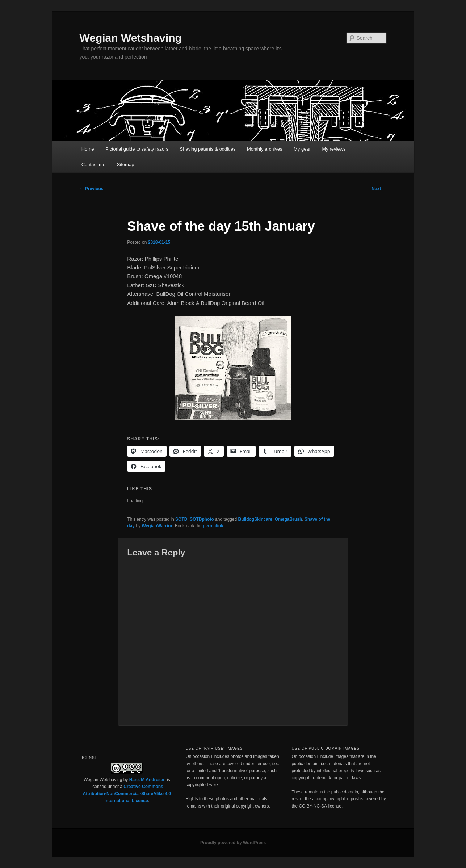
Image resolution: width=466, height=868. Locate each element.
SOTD (181, 519)
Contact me (93, 165)
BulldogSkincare (255, 519)
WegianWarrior (157, 526)
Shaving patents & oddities (208, 149)
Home (88, 149)
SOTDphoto (202, 519)
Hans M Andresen (148, 780)
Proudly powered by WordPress (233, 843)
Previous (92, 189)
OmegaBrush (288, 519)
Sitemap (126, 165)
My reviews (334, 149)
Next (379, 189)
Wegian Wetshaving (131, 38)
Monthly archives (265, 149)
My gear (302, 149)
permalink (213, 526)
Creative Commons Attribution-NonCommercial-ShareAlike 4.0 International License (127, 794)
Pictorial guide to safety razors (137, 149)
